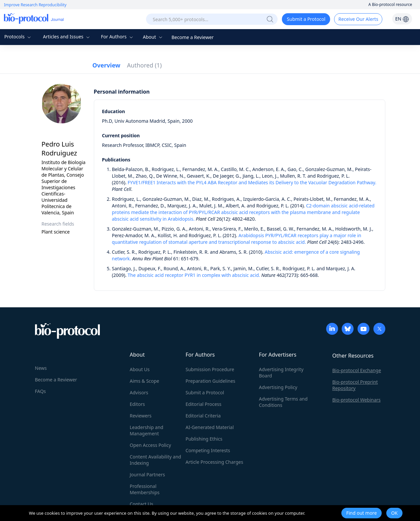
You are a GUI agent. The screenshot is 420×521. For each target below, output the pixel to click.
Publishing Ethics (204, 439)
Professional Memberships (145, 489)
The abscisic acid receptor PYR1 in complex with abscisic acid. (194, 275)
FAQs (40, 391)
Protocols (18, 37)
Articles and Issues (67, 37)
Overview (107, 65)
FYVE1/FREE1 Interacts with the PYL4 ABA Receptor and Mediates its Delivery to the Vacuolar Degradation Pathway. (252, 182)
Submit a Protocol (306, 19)
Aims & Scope (145, 381)
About (153, 37)
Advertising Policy (278, 387)
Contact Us (142, 504)
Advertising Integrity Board (281, 372)
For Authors (117, 37)
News (41, 368)
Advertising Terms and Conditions (283, 402)
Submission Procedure (210, 369)
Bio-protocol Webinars (357, 400)
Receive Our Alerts (358, 19)
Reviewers (141, 416)
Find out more (362, 513)
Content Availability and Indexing (156, 460)
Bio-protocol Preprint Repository (355, 385)
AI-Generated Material (210, 427)
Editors (137, 404)
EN (402, 19)
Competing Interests (208, 450)
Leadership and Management (147, 430)
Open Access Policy (151, 445)
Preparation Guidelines (211, 381)
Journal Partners (148, 475)
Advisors (139, 392)
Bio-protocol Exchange (357, 370)
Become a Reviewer (193, 37)
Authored (144, 65)
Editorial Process (204, 404)
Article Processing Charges (214, 462)
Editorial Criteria (203, 416)
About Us (140, 369)
